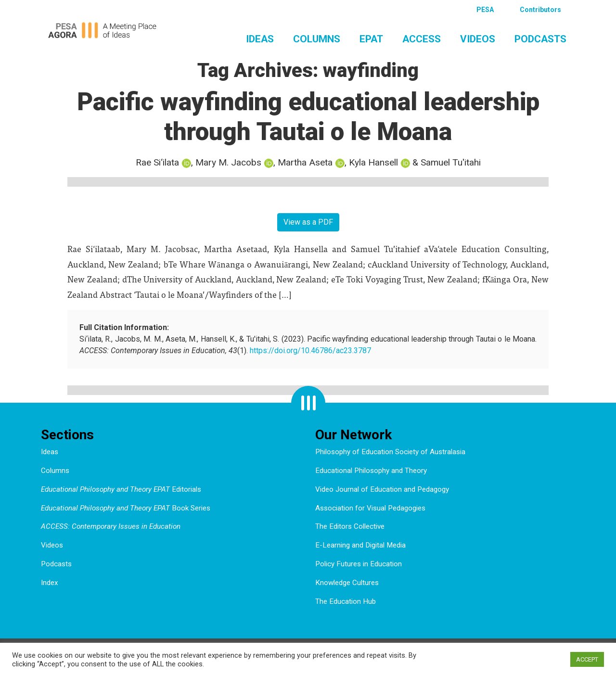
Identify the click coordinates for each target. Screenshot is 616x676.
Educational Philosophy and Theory (371, 471)
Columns (317, 39)
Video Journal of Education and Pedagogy (382, 489)
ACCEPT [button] (587, 659)
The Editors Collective (350, 526)
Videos (478, 39)
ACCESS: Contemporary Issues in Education (111, 526)
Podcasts (540, 39)
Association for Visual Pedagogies (370, 508)
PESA (485, 10)
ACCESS (422, 39)
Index (50, 583)
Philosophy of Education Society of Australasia (390, 452)
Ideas (260, 39)
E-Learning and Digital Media (360, 545)
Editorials (121, 489)
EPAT (371, 39)
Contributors (540, 10)
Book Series (126, 508)
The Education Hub (346, 601)
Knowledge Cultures (347, 583)
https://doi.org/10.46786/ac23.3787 (310, 351)
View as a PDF (308, 222)
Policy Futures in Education (359, 564)
